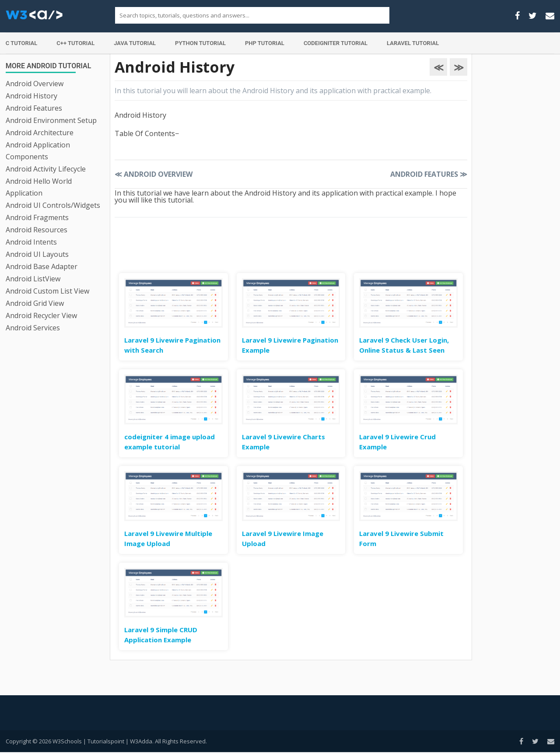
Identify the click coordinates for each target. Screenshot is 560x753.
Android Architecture (40, 133)
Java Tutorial (135, 43)
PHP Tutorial (265, 43)
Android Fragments (37, 217)
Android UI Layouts (37, 254)
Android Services (33, 328)
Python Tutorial (200, 43)
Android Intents (31, 242)
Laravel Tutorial (413, 43)
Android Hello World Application (39, 187)
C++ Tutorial (75, 43)
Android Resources (37, 230)
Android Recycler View (41, 315)
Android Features (34, 108)
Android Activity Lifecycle (46, 169)
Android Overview (35, 84)
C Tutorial (22, 43)
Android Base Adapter (42, 266)
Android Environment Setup (51, 120)
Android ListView (33, 279)
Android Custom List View (47, 291)
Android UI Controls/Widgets (53, 205)
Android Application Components (38, 151)
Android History (31, 96)
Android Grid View (35, 303)
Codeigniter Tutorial (336, 43)
